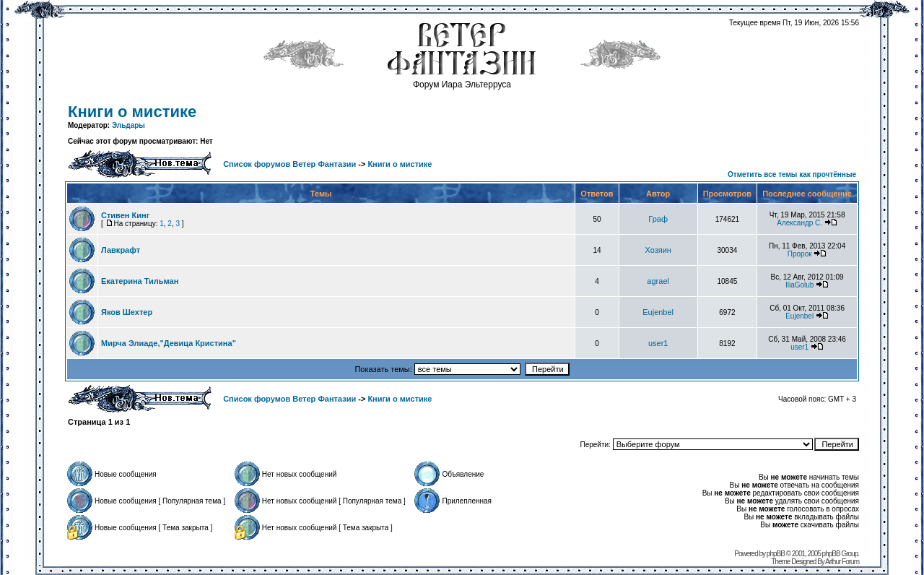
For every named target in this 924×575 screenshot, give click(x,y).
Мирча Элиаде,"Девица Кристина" (169, 343)
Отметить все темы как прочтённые (792, 174)
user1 (658, 343)
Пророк (800, 254)
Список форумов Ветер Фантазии (289, 164)
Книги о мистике (132, 112)
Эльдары (128, 125)
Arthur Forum (842, 562)
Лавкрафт (121, 250)
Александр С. (799, 223)
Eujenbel (658, 312)
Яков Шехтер (127, 312)
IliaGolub (799, 285)
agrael (658, 281)
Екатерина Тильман (140, 281)
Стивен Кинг (125, 215)
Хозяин (658, 250)
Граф (658, 219)
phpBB (776, 554)
